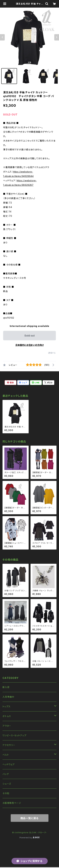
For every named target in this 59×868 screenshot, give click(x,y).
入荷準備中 (8, 697)
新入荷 (6, 687)
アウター (7, 726)
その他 (6, 793)
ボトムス (7, 716)
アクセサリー (9, 745)
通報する (52, 353)
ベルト (6, 755)
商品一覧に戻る (30, 818)
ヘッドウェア (9, 764)
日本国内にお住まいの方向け (30, 345)
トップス (7, 706)
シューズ (7, 784)
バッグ (6, 774)
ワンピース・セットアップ (14, 735)
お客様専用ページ (12, 803)
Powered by (30, 838)
